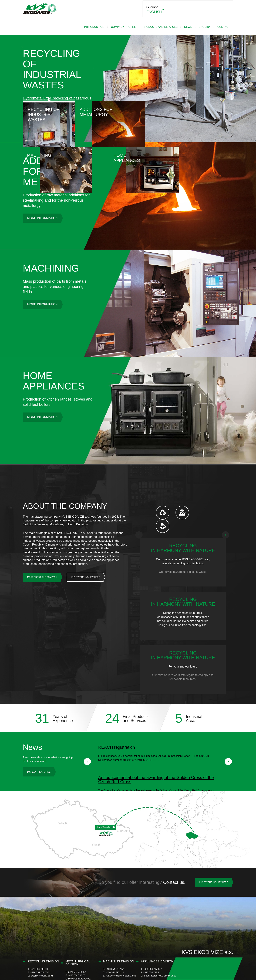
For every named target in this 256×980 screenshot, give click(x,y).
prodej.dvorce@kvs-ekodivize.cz (160, 960)
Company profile (96, 24)
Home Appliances (207, 109)
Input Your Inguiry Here (86, 575)
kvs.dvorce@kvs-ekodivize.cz (121, 960)
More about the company (42, 575)
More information (42, 216)
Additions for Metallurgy (102, 109)
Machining (154, 106)
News (161, 24)
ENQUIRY (178, 24)
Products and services (133, 24)
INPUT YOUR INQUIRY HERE (214, 866)
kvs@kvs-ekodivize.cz (42, 960)
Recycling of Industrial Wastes (49, 112)
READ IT (157, 744)
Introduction (67, 24)
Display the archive (39, 756)
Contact (196, 24)
